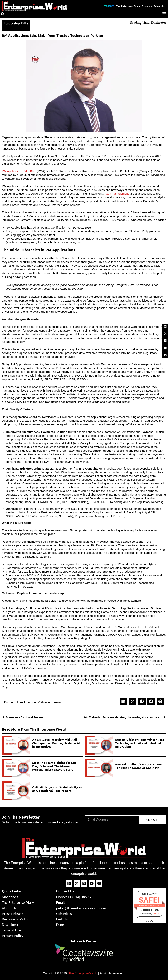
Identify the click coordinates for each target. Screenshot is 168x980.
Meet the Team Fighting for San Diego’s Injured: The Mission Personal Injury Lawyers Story (54, 766)
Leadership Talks (17, 23)
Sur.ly (156, 913)
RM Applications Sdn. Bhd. (19, 171)
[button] (123, 701)
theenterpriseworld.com (149, 905)
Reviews (146, 6)
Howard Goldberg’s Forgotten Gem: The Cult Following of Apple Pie (140, 766)
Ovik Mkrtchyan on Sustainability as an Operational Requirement (57, 788)
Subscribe (159, 6)
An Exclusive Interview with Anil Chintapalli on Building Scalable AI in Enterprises (56, 743)
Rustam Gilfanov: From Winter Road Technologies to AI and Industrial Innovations (140, 743)
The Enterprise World (83, 973)
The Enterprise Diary (125, 6)
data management (117, 193)
